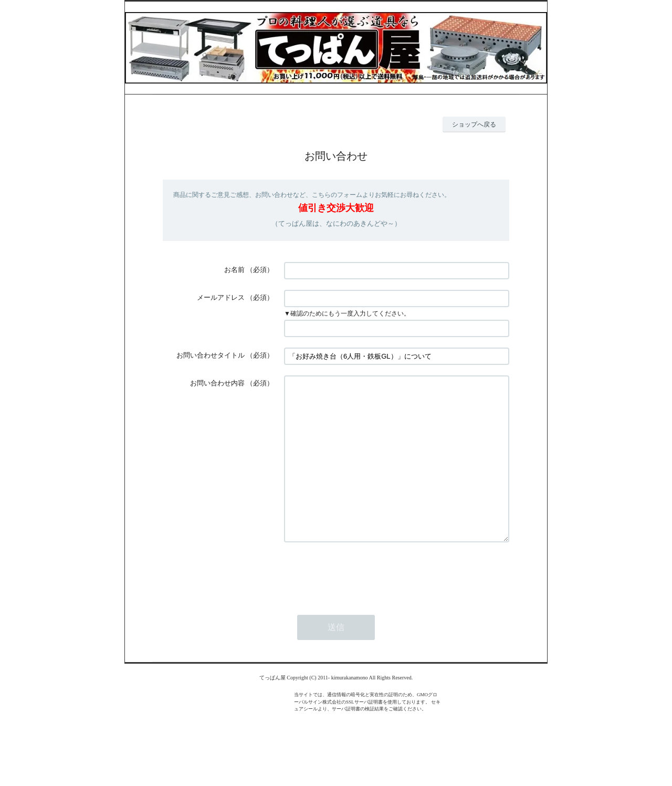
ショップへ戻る (474, 124)
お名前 (234, 270)
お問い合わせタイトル (211, 355)
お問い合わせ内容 (217, 383)
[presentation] (364, 605)
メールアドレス (221, 297)
